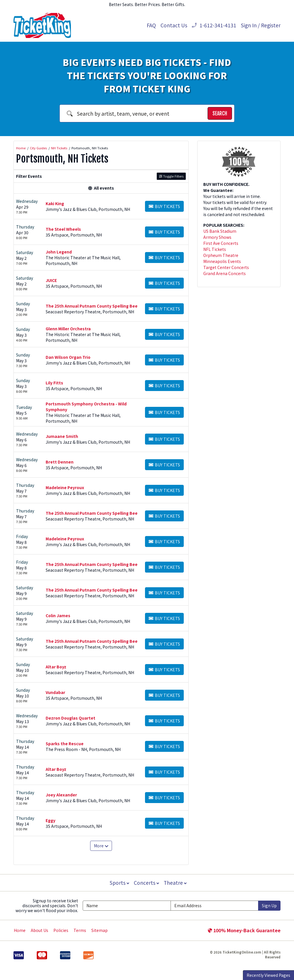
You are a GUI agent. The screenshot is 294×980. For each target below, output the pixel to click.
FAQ (151, 25)
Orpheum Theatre (221, 255)
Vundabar (55, 692)
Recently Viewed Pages (268, 975)
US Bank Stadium (220, 231)
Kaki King (55, 203)
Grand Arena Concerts (225, 273)
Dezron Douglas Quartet (70, 718)
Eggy (51, 820)
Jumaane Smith (62, 436)
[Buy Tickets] (164, 206)
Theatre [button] (176, 883)
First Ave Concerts (221, 243)
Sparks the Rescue (65, 743)
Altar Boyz (56, 667)
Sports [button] (119, 883)
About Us (39, 930)
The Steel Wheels (63, 229)
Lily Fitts (54, 383)
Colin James (58, 615)
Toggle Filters (171, 176)
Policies (61, 930)
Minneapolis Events (222, 261)
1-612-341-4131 (214, 25)
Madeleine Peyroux (65, 487)
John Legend (59, 252)
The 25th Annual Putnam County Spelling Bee (92, 306)
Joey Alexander (61, 795)
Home (20, 930)
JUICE (51, 280)
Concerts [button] (146, 883)
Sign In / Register (261, 25)
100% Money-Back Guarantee (244, 930)
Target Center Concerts (226, 267)
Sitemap (99, 930)
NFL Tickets (215, 249)
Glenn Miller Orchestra (68, 329)
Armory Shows (217, 237)
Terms (80, 930)
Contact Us (174, 25)
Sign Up (269, 905)
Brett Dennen (60, 462)
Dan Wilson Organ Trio (68, 357)
